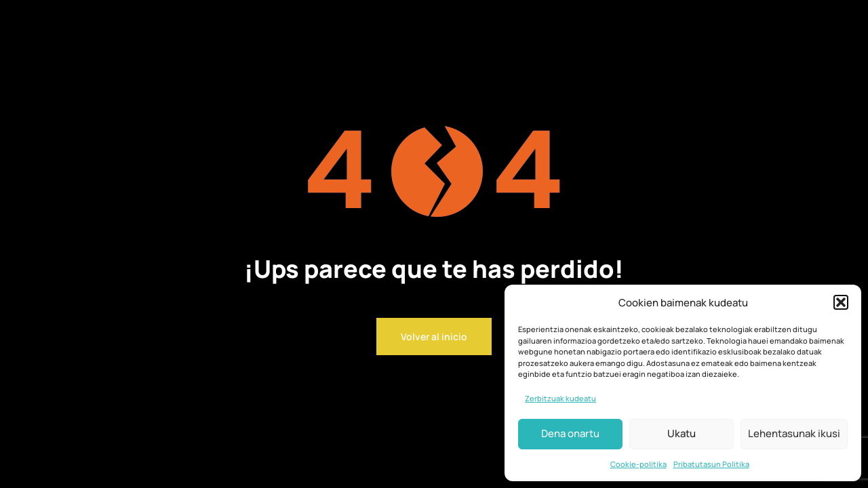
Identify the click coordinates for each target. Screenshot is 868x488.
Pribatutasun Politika (711, 464)
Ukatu (682, 433)
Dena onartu (570, 433)
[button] (841, 302)
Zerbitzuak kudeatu (560, 398)
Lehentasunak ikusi (794, 433)
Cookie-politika (638, 464)
